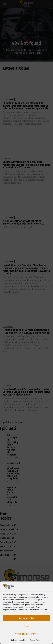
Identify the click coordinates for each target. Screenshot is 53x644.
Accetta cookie (27, 618)
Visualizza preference (26, 634)
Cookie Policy (35, 640)
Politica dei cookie (18, 640)
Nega (27, 626)
